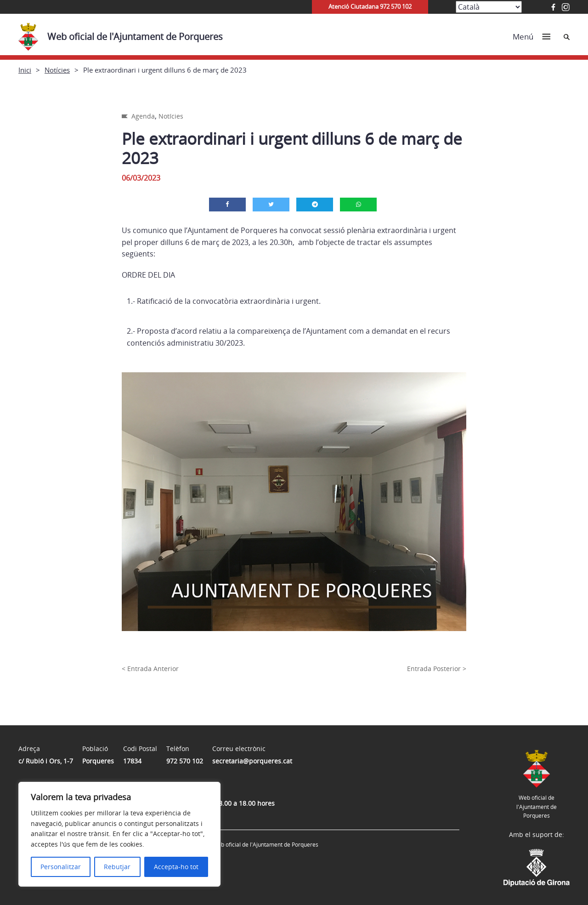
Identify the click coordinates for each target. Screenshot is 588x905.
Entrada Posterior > (437, 669)
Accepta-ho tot (176, 867)
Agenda (143, 116)
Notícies (57, 70)
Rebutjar (117, 867)
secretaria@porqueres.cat (252, 761)
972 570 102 (185, 761)
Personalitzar (61, 867)
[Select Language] (489, 7)
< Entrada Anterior (150, 669)
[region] (119, 834)
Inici (25, 70)
